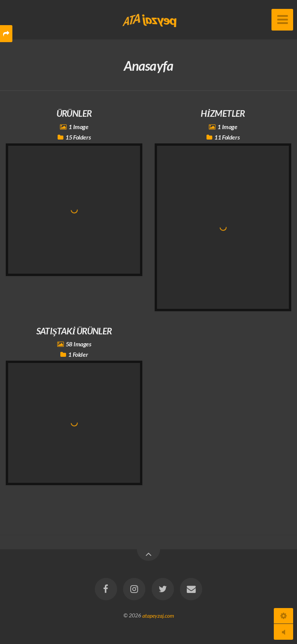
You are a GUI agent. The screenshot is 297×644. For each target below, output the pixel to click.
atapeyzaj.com (158, 615)
